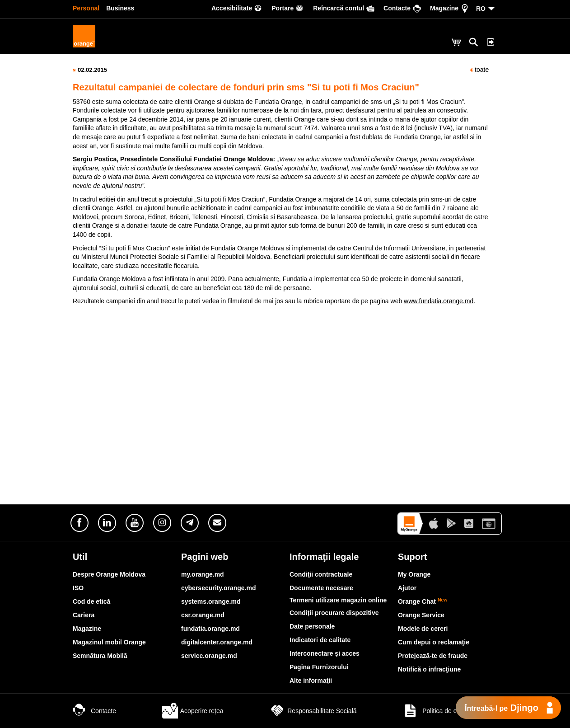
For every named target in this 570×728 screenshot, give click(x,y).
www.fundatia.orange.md (439, 301)
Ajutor (407, 588)
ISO (78, 588)
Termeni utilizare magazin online (338, 600)
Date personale (312, 626)
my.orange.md (203, 574)
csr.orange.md (203, 615)
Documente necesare (321, 588)
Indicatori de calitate (320, 640)
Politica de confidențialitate (450, 711)
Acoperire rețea (193, 711)
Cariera (84, 615)
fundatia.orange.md (210, 629)
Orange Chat (423, 601)
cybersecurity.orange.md (218, 588)
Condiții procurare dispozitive (334, 613)
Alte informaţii (311, 681)
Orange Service (421, 615)
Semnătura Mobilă (100, 656)
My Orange (414, 574)
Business (120, 8)
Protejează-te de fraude (433, 656)
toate (479, 70)
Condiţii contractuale (321, 574)
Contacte (94, 711)
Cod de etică (91, 601)
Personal (86, 8)
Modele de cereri (423, 629)
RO (481, 9)
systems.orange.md (211, 601)
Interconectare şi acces (325, 653)
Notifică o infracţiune (429, 669)
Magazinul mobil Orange (109, 642)
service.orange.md (209, 656)
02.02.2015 (92, 70)
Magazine (87, 629)
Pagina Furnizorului (319, 667)
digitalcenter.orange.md (217, 642)
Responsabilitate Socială (313, 711)
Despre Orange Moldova (109, 574)
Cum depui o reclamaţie (434, 642)
